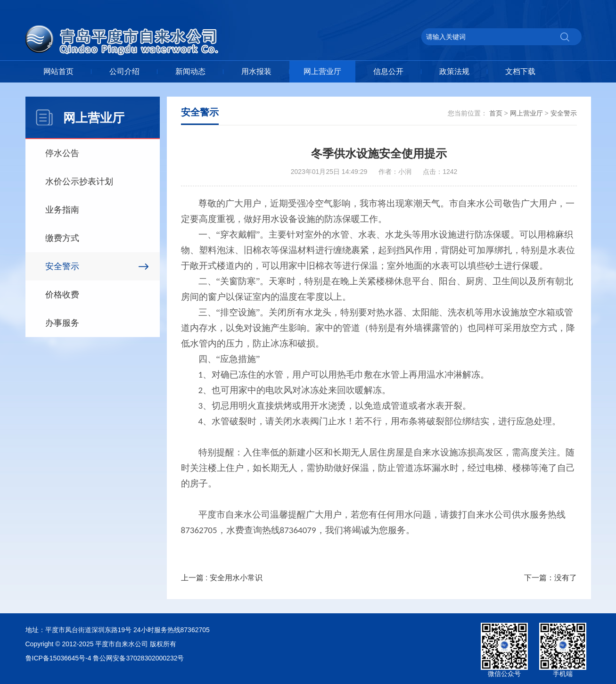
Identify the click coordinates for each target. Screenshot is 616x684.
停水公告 (62, 153)
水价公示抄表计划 (79, 181)
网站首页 (58, 71)
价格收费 (62, 295)
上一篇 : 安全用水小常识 (222, 578)
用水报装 (256, 71)
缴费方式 (62, 238)
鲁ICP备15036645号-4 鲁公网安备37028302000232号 (105, 658)
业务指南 (62, 210)
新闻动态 (190, 71)
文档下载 (520, 71)
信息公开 (388, 71)
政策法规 (454, 71)
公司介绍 (124, 71)
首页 (496, 113)
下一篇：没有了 (550, 578)
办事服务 (62, 323)
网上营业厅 (322, 71)
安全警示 (62, 266)
